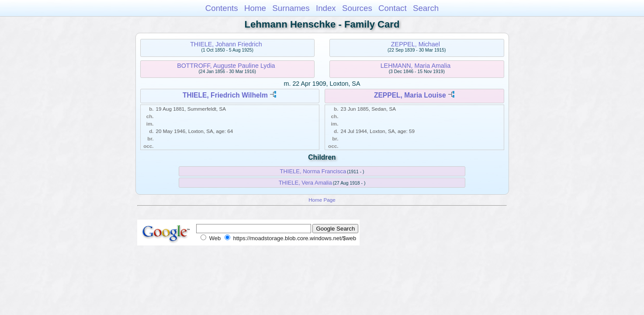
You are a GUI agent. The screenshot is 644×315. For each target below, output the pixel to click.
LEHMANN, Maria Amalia (415, 66)
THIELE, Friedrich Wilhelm (225, 95)
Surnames (291, 8)
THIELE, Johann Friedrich (226, 44)
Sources (357, 8)
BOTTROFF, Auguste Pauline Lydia (226, 66)
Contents (222, 8)
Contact (393, 8)
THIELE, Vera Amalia (305, 183)
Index (326, 8)
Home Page (322, 200)
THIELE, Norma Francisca (313, 171)
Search (426, 8)
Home (255, 8)
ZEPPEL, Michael (415, 44)
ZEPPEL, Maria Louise (410, 95)
